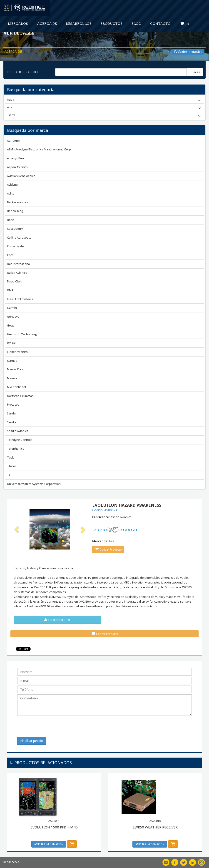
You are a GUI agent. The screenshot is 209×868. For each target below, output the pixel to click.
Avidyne (12, 185)
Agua (11, 100)
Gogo (11, 325)
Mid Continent (17, 387)
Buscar (195, 72)
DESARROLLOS (79, 24)
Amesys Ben (15, 158)
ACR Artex (14, 141)
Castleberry (15, 229)
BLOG (136, 24)
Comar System (17, 246)
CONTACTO (160, 24)
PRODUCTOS (112, 24)
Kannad (12, 361)
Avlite (11, 193)
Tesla (11, 458)
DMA (10, 290)
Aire (10, 107)
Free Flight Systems (20, 299)
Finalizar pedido (32, 741)
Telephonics (16, 449)
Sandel (12, 413)
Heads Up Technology (22, 334)
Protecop (13, 405)
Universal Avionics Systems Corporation (34, 484)
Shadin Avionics (18, 431)
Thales (12, 466)
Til (9, 475)
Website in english (188, 52)
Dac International (19, 264)
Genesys (13, 317)
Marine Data (15, 369)
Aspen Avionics (17, 167)
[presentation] (52, 728)
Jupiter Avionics (17, 352)
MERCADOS (18, 24)
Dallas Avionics (17, 273)
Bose (11, 220)
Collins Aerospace (19, 238)
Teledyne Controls (20, 440)
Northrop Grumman (20, 396)
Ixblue (11, 343)
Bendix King (15, 211)
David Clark (14, 281)
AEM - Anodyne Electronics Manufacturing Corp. (39, 149)
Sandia (12, 422)
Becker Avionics (18, 202)
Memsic (12, 378)
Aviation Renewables (21, 176)
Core (10, 255)
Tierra (11, 115)
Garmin (12, 308)
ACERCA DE (47, 24)
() (184, 24)
